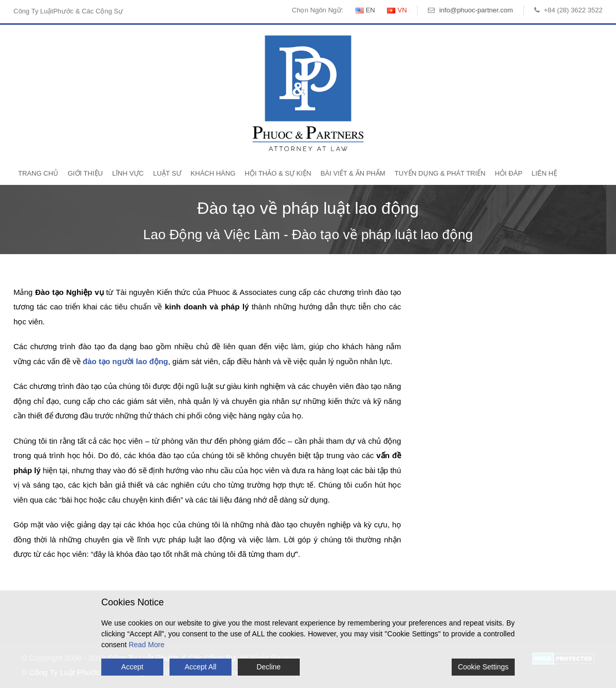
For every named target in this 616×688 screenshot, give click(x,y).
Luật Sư (167, 173)
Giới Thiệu (85, 173)
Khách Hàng (213, 173)
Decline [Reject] (268, 667)
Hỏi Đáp (508, 173)
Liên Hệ (544, 173)
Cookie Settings (483, 667)
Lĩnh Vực (128, 173)
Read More (147, 645)
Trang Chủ (38, 173)
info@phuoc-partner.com (476, 10)
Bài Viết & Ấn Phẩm (353, 173)
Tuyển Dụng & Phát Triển (440, 173)
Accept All (200, 667)
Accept (133, 667)
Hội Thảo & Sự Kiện (278, 173)
